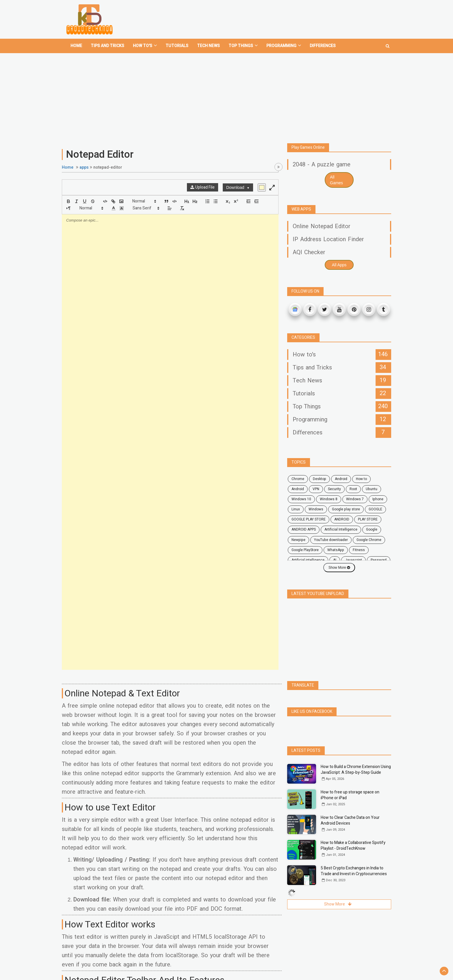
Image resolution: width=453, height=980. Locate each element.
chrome (298, 479)
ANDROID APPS (304, 529)
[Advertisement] (226, 96)
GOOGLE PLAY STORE (309, 519)
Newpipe (298, 540)
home (76, 46)
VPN (316, 489)
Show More (339, 568)
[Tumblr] (384, 309)
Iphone (378, 499)
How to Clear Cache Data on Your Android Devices (350, 820)
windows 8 (329, 499)
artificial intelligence (308, 560)
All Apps (339, 265)
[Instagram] (369, 309)
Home (68, 167)
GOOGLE (375, 509)
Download (238, 188)
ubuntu (372, 489)
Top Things (243, 46)
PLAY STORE (368, 519)
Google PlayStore (305, 550)
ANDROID (342, 519)
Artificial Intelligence (341, 529)
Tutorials (177, 46)
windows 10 (301, 499)
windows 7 (355, 499)
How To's (145, 46)
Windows (316, 509)
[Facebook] (310, 309)
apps (84, 167)
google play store (346, 509)
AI (335, 560)
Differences (323, 46)
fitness (359, 550)
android (341, 479)
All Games (336, 180)
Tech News (208, 46)
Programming (284, 46)
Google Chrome (369, 540)
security (334, 489)
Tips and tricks (107, 46)
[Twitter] (325, 309)
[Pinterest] (354, 309)
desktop (320, 479)
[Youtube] (339, 309)
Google (372, 529)
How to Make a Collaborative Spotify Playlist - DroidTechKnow (353, 846)
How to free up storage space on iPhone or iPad (350, 795)
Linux (296, 509)
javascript (353, 560)
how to (361, 479)
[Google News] (295, 309)
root (353, 489)
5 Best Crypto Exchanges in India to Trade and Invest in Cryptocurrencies (354, 871)
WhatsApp (336, 550)
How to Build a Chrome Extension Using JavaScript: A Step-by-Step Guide (356, 770)
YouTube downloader (331, 540)
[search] (388, 44)
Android (298, 489)
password (379, 560)
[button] (144, 201)
